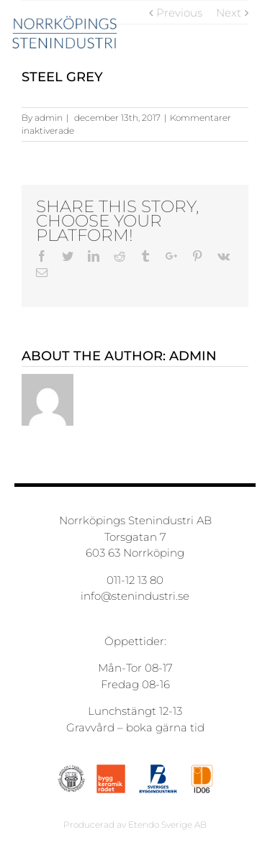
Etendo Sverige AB (167, 824)
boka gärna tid (165, 727)
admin (49, 118)
